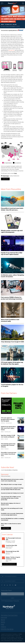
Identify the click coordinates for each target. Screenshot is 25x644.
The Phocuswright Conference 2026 (13, 539)
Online (15, 24)
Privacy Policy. (15, 470)
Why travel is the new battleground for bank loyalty (12, 509)
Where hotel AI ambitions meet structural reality (10, 320)
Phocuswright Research (10, 577)
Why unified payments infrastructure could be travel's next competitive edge (12, 480)
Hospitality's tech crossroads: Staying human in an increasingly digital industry (12, 514)
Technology (8, 24)
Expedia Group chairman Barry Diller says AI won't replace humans (12, 254)
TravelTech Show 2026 (11, 545)
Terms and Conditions (8, 470)
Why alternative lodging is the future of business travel (11, 504)
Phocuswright (3, 639)
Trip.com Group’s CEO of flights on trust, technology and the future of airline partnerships (11, 498)
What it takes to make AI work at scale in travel (11, 524)
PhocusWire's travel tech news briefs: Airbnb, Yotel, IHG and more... (12, 209)
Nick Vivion (6, 27)
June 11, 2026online (9, 561)
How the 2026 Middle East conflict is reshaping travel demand (12, 519)
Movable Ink (11, 50)
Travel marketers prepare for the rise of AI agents (12, 385)
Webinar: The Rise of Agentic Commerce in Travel (13, 558)
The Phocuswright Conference (12, 639)
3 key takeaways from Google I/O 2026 (12, 342)
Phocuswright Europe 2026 (12, 551)
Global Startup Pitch (8, 640)
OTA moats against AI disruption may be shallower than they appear (12, 363)
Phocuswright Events (9, 581)
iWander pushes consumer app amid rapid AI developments (12, 231)
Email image (6, 176)
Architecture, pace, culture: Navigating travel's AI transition (12, 276)
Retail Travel (19, 640)
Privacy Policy (17, 601)
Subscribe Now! (6, 590)
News (2, 24)
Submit (13, 598)
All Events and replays (9, 564)
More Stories (6, 528)
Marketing (5, 179)
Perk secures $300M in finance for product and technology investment (12, 298)
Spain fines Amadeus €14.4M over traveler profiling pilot (8, 436)
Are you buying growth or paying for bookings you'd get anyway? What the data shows (12, 489)
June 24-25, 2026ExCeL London (9, 547)
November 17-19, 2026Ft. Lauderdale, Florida (10, 542)
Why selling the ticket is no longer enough (11, 484)
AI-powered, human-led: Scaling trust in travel (12, 493)
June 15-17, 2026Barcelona (9, 553)
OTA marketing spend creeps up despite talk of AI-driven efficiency (8, 445)
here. (16, 173)
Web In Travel (14, 640)
